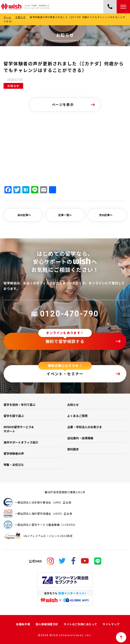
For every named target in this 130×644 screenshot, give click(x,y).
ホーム (7, 17)
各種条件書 (23, 624)
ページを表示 (63, 104)
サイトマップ (111, 624)
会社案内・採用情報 (80, 438)
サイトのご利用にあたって (80, 624)
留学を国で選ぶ (14, 416)
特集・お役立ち (14, 465)
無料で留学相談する (65, 341)
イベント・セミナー (65, 374)
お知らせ (20, 17)
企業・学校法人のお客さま (85, 427)
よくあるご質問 (77, 416)
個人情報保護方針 (47, 624)
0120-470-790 (65, 314)
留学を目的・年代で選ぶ (19, 405)
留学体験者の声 (14, 453)
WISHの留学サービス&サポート (19, 429)
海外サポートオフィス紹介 (21, 442)
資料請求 (73, 449)
